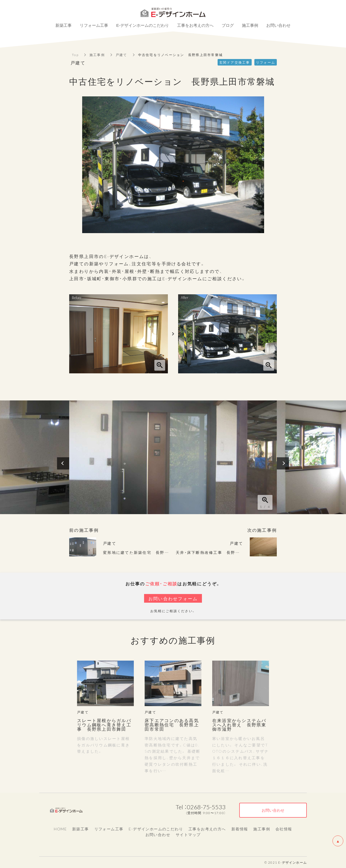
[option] (173, 457)
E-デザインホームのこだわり (156, 829)
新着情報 (240, 829)
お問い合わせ (158, 834)
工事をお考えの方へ (207, 829)
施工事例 (97, 55)
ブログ (228, 25)
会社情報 (284, 829)
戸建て (122, 55)
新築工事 (81, 829)
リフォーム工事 (109, 829)
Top (75, 55)
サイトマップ (188, 834)
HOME (60, 829)
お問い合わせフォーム (173, 598)
